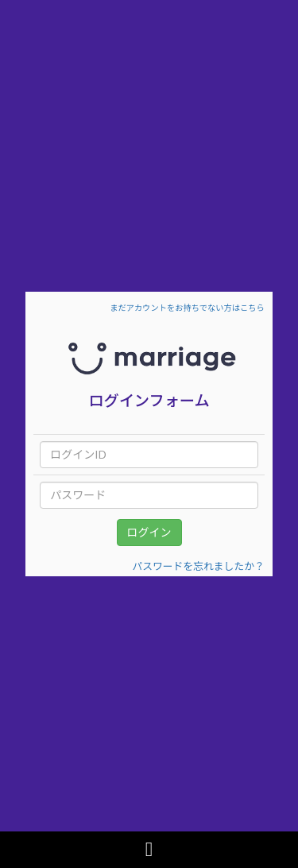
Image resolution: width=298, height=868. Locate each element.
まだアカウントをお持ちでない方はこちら (187, 308)
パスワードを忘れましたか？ (198, 566)
